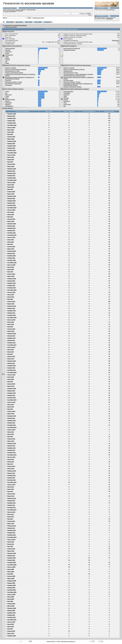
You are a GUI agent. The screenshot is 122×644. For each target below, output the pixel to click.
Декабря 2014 (11, 420)
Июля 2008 (10, 597)
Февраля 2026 (11, 114)
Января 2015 (10, 418)
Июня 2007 (10, 626)
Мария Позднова (10, 100)
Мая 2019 (9, 299)
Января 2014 (10, 446)
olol (6, 61)
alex (65, 106)
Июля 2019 (10, 295)
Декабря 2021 (11, 228)
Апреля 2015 (10, 411)
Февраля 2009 (11, 581)
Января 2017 (10, 363)
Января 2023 (10, 198)
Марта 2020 (10, 276)
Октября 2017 (11, 343)
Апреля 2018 (10, 329)
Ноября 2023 (10, 176)
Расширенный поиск (38, 18)
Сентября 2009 (11, 565)
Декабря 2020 (11, 256)
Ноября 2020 (10, 258)
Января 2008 (10, 610)
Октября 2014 (11, 425)
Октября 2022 (11, 205)
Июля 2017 (10, 350)
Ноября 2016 (10, 368)
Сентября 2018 (11, 317)
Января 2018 (10, 336)
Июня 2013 (10, 462)
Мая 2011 (9, 519)
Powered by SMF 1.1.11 (52, 641)
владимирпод (9, 106)
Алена (7, 96)
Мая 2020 (9, 272)
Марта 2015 (10, 414)
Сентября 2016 (11, 372)
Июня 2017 (10, 352)
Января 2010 (10, 556)
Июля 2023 (10, 185)
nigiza (7, 57)
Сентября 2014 (11, 427)
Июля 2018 (10, 322)
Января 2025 (10, 143)
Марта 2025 (10, 139)
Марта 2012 (10, 496)
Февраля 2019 (11, 306)
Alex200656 (67, 93)
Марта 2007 (10, 633)
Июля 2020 (10, 267)
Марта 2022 (10, 221)
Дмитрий (8, 50)
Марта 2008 (10, 606)
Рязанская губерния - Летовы (14, 82)
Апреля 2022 (10, 219)
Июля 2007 (10, 624)
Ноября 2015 (10, 395)
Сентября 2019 (11, 290)
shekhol (7, 58)
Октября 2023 (11, 178)
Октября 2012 (11, 480)
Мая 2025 (9, 134)
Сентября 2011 (11, 510)
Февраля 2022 (11, 224)
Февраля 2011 (11, 526)
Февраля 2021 (11, 251)
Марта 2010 (10, 551)
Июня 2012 (10, 489)
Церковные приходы (69, 50)
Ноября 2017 (10, 340)
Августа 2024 (11, 155)
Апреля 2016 (10, 384)
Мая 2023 (9, 189)
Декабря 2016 (11, 366)
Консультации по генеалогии (72, 48)
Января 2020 (10, 281)
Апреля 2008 (10, 604)
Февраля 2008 (11, 608)
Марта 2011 (10, 523)
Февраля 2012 (11, 498)
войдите (23, 10)
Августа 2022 (11, 210)
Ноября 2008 (10, 588)
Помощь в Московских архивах (14, 73)
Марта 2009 (10, 578)
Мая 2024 (9, 162)
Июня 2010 (10, 544)
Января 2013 (10, 473)
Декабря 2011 (11, 503)
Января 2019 (10, 308)
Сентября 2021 (11, 235)
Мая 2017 (9, 354)
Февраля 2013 (11, 471)
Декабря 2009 (11, 558)
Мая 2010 (9, 546)
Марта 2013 (10, 469)
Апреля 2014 (10, 439)
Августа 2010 (11, 540)
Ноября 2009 (10, 560)
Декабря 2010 (11, 530)
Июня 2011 (10, 517)
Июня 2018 (10, 324)
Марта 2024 (10, 166)
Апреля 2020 (10, 274)
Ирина (7, 63)
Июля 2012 (10, 487)
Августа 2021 (11, 237)
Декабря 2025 (11, 118)
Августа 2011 (11, 512)
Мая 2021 (9, 244)
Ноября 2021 (10, 230)
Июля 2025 (10, 130)
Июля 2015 (10, 404)
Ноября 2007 (10, 615)
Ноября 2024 (10, 148)
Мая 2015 (9, 409)
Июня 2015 (10, 407)
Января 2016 (10, 391)
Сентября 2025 (11, 125)
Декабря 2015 (11, 393)
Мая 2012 (9, 491)
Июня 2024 (10, 160)
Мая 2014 (9, 437)
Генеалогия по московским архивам (15, 26)
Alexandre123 (110, 19)
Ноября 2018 (10, 313)
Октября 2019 (11, 288)
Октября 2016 (11, 370)
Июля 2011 (10, 514)
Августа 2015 (11, 402)
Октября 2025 (11, 123)
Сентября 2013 (11, 455)
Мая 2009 (9, 574)
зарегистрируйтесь (31, 10)
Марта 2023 (10, 194)
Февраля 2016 (11, 388)
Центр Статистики (11, 27)
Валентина (8, 52)
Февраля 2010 (11, 553)
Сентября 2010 (11, 537)
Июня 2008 (10, 599)
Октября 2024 (11, 150)
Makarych (8, 104)
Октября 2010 (11, 535)
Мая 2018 (9, 327)
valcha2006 (8, 103)
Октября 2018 (11, 315)
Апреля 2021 (10, 247)
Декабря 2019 (11, 283)
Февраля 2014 (11, 443)
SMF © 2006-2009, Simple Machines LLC (66, 641)
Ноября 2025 (10, 121)
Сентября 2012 (11, 482)
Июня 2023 (10, 187)
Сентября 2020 (11, 263)
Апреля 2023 (10, 192)
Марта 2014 (10, 441)
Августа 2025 (11, 127)
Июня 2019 (10, 297)
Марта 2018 (10, 331)
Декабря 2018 (11, 311)
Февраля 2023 (11, 196)
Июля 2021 (10, 240)
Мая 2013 (9, 464)
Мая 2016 (9, 382)
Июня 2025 (10, 132)
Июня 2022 (10, 214)
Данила (7, 101)
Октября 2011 (11, 507)
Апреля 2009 (10, 576)
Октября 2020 (11, 260)
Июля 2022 (10, 212)
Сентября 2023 (11, 180)
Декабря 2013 (11, 448)
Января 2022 (10, 226)
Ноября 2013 (10, 450)
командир (66, 95)
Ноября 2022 (10, 203)
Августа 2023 (11, 182)
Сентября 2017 (11, 345)
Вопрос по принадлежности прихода (16, 69)
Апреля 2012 (10, 494)
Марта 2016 (10, 386)
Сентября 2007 (11, 620)
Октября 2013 (11, 453)
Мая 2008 (9, 601)
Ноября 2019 (10, 285)
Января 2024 (10, 171)
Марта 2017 (10, 359)
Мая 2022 (9, 217)
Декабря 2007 (11, 613)
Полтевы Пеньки (68, 80)
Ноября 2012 (10, 478)
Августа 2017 (11, 347)
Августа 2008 (11, 594)
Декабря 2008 (11, 585)
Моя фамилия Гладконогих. (13, 84)
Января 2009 (10, 583)
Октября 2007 (11, 617)
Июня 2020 (10, 269)
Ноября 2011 (10, 505)
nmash (7, 53)
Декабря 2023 (11, 173)
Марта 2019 (10, 304)
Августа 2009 (11, 567)
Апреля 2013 (10, 466)
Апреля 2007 (10, 631)
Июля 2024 (10, 157)
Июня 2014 (10, 434)
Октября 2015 (11, 398)
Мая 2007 (9, 629)
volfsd (65, 96)
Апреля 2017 (10, 356)
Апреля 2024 (10, 164)
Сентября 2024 (11, 153)
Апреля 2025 (10, 137)
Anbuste (8, 60)
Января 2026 (10, 116)
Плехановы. (9, 85)
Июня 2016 (10, 379)
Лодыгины (8, 80)
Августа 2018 (11, 320)
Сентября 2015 (11, 400)
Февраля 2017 (11, 361)
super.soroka (67, 104)
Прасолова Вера (10, 48)
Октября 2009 (11, 562)
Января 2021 (10, 253)
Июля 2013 (10, 459)
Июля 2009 (10, 569)
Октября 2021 (11, 233)
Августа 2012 (11, 485)
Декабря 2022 (11, 201)
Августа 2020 (11, 265)
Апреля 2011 (10, 521)
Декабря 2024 (11, 146)
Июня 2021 (10, 242)
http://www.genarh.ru (110, 10)
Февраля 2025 (11, 141)
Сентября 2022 (11, 208)
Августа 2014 (11, 430)
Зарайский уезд (68, 71)
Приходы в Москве (11, 68)
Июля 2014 (10, 432)
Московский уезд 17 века (12, 71)
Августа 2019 (11, 292)
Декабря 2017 (11, 338)
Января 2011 (10, 528)
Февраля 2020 (11, 279)
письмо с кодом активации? (17, 11)
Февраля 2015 (11, 416)
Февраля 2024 (11, 169)
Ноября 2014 (10, 423)
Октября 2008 (11, 590)
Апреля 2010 (10, 549)
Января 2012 (10, 501)
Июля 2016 (10, 377)
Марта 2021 (10, 249)
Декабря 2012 (11, 475)
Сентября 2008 (11, 592)
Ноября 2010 (10, 533)
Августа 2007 (11, 622)
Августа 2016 (11, 375)
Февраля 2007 (11, 636)
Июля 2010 (10, 542)
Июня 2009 (10, 572)
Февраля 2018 (11, 333)
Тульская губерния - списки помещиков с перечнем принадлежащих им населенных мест (78, 75)
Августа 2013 (11, 457)
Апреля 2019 (10, 301)
